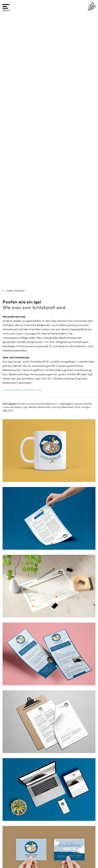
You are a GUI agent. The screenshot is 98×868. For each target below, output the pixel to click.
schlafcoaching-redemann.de (22, 390)
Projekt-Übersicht (15, 291)
